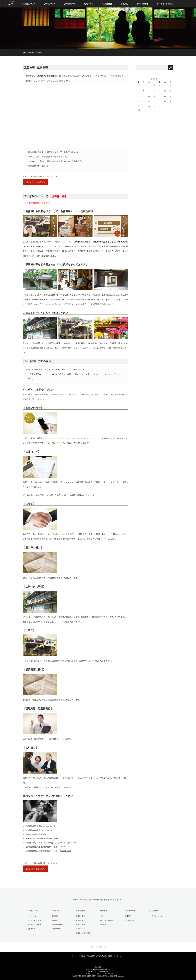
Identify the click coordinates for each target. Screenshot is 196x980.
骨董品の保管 (80, 928)
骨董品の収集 (80, 920)
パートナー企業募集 (106, 920)
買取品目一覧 (70, 4)
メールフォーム (93, 439)
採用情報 (102, 924)
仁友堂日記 (107, 4)
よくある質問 (128, 920)
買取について (50, 4)
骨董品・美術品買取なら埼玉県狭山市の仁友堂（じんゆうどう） (98, 901)
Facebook (96, 945)
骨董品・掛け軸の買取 (83, 932)
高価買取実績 (55, 928)
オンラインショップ (165, 4)
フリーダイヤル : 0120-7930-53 (56, 439)
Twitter (92, 945)
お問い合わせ (142, 4)
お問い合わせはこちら (35, 182)
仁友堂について (29, 4)
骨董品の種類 (80, 924)
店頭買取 (54, 920)
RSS (104, 945)
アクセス (102, 916)
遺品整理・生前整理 (33, 924)
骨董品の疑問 (80, 916)
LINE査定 (127, 916)
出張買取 (54, 916)
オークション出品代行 (34, 920)
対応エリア (89, 4)
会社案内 (124, 4)
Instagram (100, 945)
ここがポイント (32, 916)
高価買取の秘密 (56, 924)
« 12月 (138, 110)
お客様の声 (30, 928)
